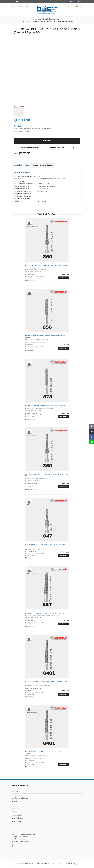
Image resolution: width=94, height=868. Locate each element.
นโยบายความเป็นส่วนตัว (21, 798)
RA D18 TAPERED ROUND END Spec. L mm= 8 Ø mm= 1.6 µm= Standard (45, 336)
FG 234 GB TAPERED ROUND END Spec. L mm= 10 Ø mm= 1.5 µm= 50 (47, 475)
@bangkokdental (25, 841)
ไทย (78, 1)
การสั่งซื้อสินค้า (18, 818)
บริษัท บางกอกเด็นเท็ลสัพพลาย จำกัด (35, 864)
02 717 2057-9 (24, 837)
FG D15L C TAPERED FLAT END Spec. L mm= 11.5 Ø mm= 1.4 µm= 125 (46, 682)
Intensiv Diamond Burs (51, 19)
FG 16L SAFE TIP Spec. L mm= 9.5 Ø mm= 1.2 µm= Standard (45, 613)
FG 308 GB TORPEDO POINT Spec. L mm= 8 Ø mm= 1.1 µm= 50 (46, 406)
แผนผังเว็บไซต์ (18, 801)
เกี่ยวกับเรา (17, 792)
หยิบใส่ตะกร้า (63, 278)
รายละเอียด (18, 165)
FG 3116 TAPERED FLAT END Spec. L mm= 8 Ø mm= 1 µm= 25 (45, 544)
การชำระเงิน (18, 822)
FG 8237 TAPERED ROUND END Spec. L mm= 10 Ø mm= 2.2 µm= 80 (46, 266)
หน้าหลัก (38, 19)
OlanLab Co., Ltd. (74, 864)
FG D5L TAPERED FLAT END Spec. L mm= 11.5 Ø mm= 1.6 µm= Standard (45, 753)
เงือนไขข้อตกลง (19, 795)
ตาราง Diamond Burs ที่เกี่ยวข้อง (39, 166)
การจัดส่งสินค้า (18, 815)
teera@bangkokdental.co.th (28, 835)
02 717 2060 (24, 839)
